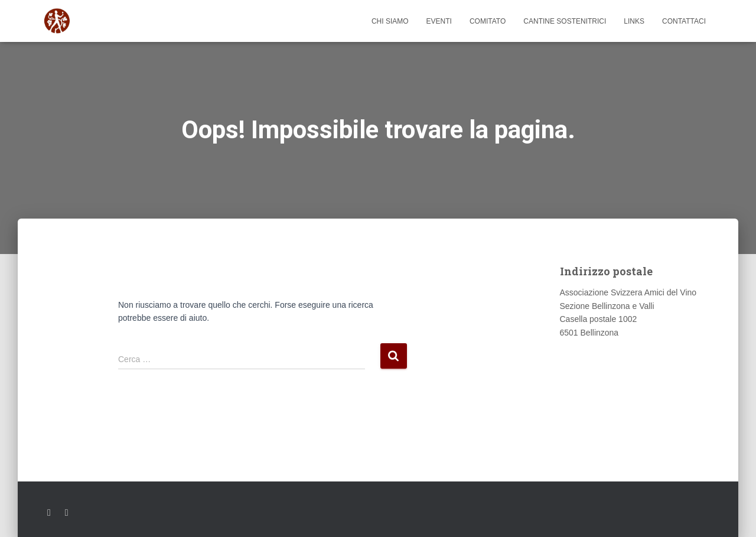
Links (634, 21)
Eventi (439, 21)
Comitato (488, 21)
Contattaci (684, 21)
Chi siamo (390, 21)
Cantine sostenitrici (565, 21)
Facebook (49, 513)
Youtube (67, 513)
